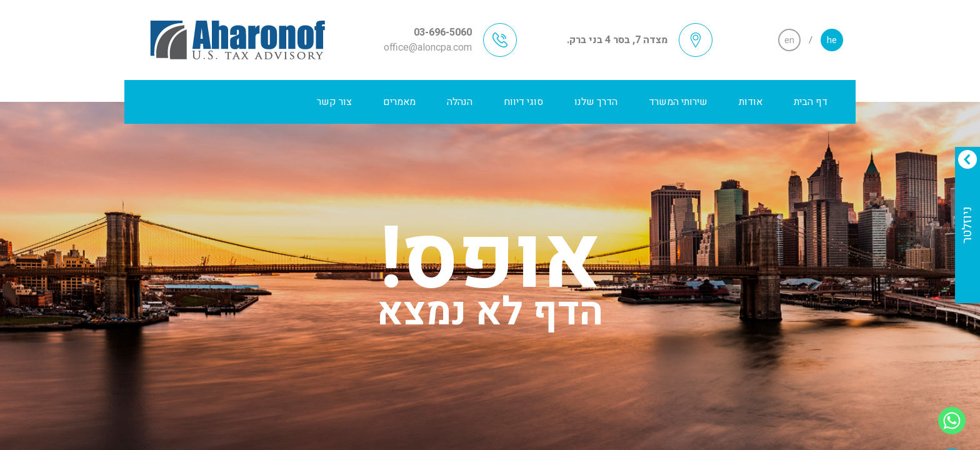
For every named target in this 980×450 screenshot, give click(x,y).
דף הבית (811, 102)
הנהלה (460, 102)
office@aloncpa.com (428, 47)
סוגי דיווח (523, 102)
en (789, 40)
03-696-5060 (443, 32)
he (832, 40)
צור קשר (334, 102)
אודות (751, 102)
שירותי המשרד (678, 102)
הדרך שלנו (596, 102)
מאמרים (399, 102)
